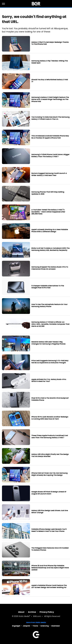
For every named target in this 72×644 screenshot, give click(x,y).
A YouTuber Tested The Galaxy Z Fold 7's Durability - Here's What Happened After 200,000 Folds (48, 212)
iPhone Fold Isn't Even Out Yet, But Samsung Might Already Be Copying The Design (49, 474)
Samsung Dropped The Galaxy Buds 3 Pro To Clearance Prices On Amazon (50, 268)
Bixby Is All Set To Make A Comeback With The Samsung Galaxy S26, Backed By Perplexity (50, 249)
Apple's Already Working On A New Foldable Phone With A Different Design (50, 231)
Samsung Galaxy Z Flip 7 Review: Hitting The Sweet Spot (50, 62)
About (21, 612)
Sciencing (45, 626)
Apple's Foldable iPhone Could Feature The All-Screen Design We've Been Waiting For (49, 586)
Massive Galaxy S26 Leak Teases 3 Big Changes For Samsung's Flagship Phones (48, 343)
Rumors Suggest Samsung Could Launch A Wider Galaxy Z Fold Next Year (49, 174)
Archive (32, 612)
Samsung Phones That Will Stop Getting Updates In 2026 (48, 193)
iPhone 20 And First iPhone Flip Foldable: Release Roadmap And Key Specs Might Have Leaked (50, 568)
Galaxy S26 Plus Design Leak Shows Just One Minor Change (50, 512)
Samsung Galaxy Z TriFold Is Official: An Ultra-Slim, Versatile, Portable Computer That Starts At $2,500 (50, 324)
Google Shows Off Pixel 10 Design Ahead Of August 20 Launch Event (49, 493)
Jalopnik (26, 626)
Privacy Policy (47, 612)
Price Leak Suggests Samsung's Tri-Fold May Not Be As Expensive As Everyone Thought (50, 362)
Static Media (24, 616)
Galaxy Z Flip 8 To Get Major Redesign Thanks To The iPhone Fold (50, 43)
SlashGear (56, 626)
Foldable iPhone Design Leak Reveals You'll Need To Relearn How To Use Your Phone (49, 530)
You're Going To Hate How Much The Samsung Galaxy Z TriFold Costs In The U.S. (50, 118)
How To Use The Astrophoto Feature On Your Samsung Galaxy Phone (49, 305)
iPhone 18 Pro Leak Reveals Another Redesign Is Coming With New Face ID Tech (50, 418)
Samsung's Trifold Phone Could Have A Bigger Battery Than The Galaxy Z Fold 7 (50, 156)
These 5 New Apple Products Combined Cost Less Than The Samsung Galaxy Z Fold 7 (50, 437)
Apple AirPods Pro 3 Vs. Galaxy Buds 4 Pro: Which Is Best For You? (49, 380)
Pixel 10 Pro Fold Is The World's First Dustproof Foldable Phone (50, 399)
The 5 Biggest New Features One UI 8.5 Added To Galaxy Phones (50, 549)
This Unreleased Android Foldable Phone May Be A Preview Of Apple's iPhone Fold (50, 137)
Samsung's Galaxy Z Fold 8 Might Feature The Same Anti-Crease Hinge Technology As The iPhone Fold (50, 99)
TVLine (35, 626)
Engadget (16, 626)
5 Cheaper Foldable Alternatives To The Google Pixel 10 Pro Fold (48, 287)
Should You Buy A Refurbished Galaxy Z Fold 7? (50, 81)
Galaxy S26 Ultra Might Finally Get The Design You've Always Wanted (50, 455)
